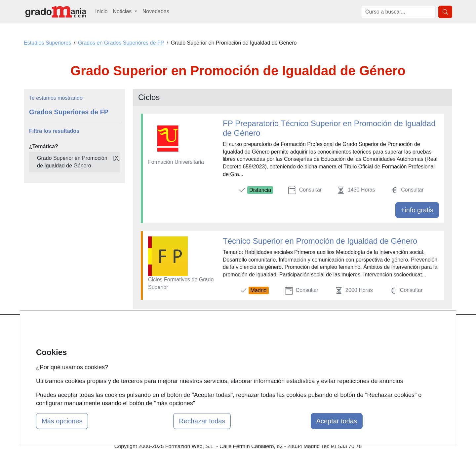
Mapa (145, 328)
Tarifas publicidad (159, 354)
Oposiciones (225, 380)
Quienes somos (157, 341)
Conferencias (226, 354)
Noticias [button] (123, 11)
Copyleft (293, 367)
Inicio (101, 11)
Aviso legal (296, 354)
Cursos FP (223, 341)
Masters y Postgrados (237, 328)
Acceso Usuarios (158, 367)
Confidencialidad (303, 341)
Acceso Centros (157, 380)
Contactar (295, 328)
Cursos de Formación (236, 367)
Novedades (156, 11)
